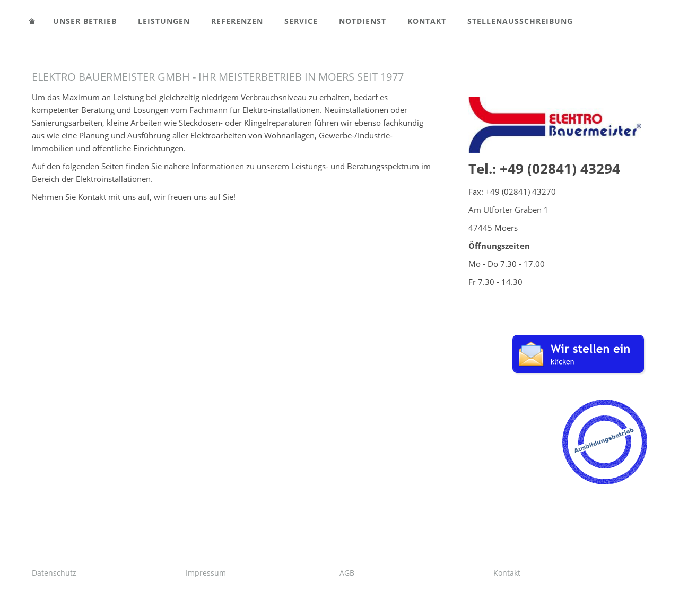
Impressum (206, 573)
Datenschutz (54, 573)
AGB (347, 573)
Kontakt (507, 573)
